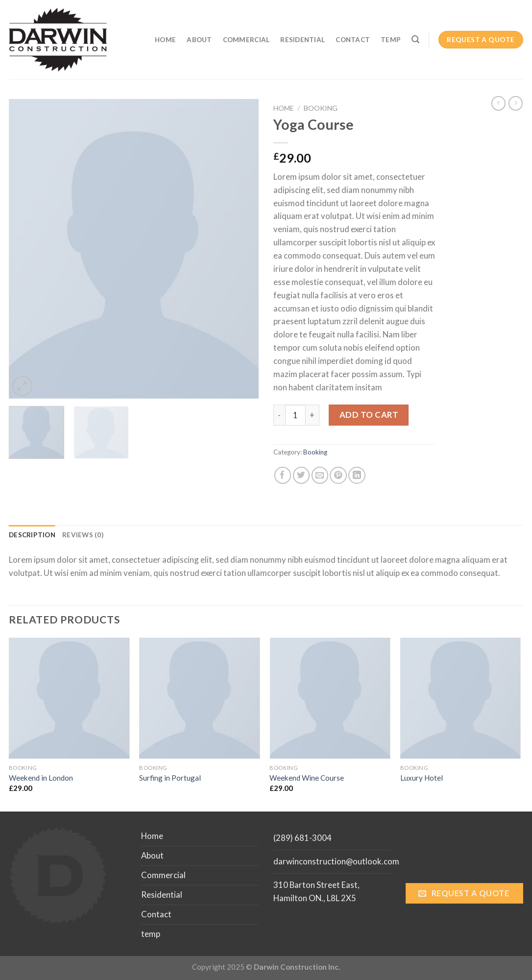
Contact (353, 40)
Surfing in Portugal (170, 778)
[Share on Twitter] (302, 475)
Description (32, 535)
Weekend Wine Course (307, 778)
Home (165, 40)
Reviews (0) (83, 535)
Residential (302, 40)
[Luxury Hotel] (461, 698)
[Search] (415, 39)
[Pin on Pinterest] (338, 475)
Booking (321, 108)
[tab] (32, 535)
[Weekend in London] (69, 698)
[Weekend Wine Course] (330, 698)
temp (391, 40)
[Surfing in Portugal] (200, 698)
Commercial (246, 40)
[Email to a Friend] (320, 475)
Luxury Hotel (422, 778)
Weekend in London (41, 778)
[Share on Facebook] (283, 475)
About (199, 40)
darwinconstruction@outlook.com (336, 861)
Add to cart (369, 415)
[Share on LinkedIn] (357, 475)
